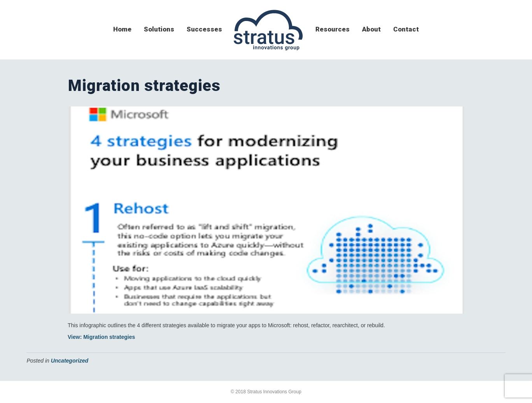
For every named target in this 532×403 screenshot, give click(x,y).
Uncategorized (70, 361)
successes (204, 29)
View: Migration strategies (101, 337)
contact (406, 29)
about (371, 29)
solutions (159, 29)
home (122, 29)
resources (332, 29)
